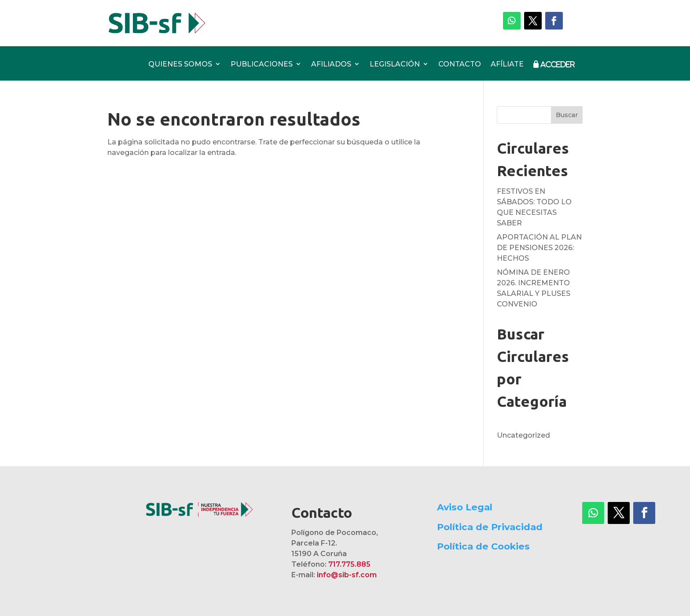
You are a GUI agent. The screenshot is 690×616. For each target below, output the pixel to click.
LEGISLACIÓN (395, 65)
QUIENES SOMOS (180, 65)
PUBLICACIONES (262, 65)
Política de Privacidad (490, 527)
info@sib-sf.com (347, 575)
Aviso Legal (465, 507)
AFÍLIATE (507, 65)
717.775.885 (349, 564)
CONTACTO (460, 65)
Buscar (567, 115)
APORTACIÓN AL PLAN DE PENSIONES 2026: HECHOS (539, 248)
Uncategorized (523, 435)
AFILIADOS (331, 65)
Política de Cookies (483, 546)
